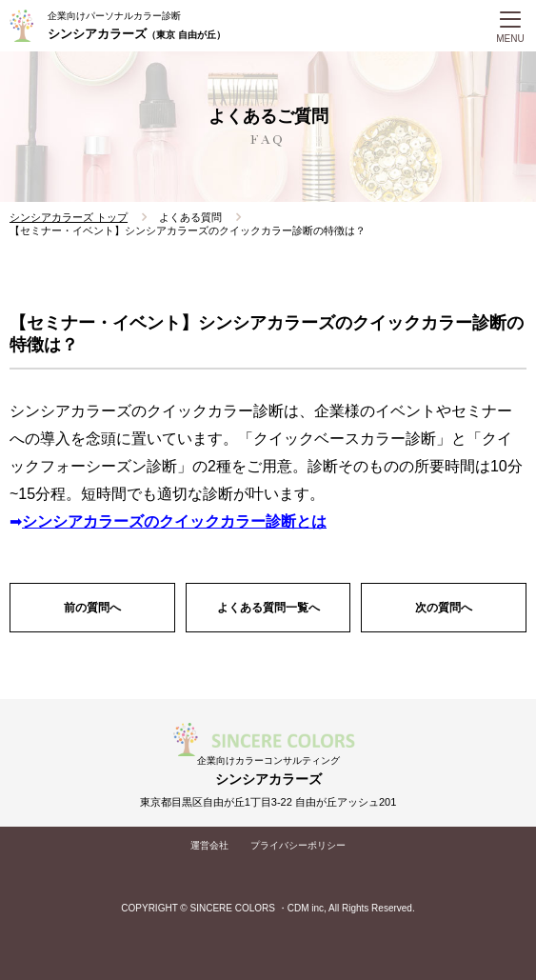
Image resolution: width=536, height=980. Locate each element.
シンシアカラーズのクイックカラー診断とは (174, 521)
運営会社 (209, 846)
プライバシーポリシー (298, 846)
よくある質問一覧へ (268, 608)
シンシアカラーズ (137, 34)
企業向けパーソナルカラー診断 (114, 16)
